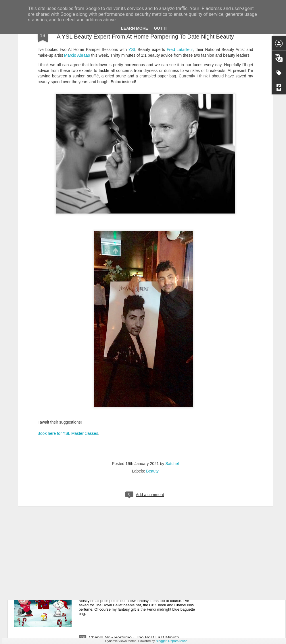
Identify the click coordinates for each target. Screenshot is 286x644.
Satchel (172, 388)
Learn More (135, 28)
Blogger (161, 641)
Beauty (152, 396)
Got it (161, 28)
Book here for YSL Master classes (68, 358)
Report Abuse (178, 641)
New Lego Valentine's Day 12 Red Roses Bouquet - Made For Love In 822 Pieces (141, 509)
